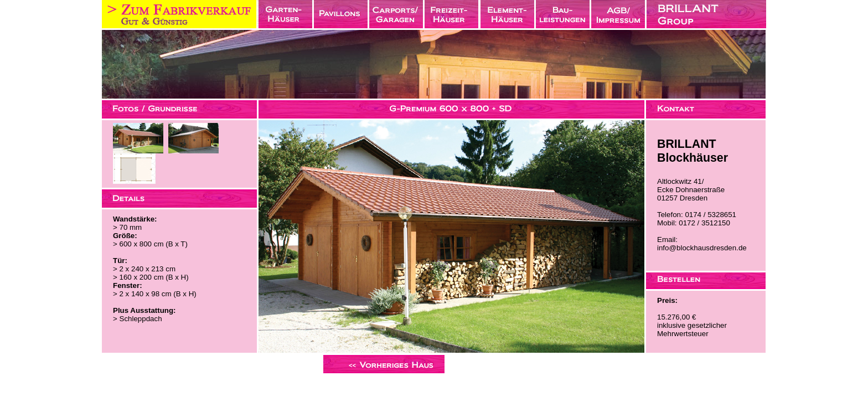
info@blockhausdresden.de (702, 248)
